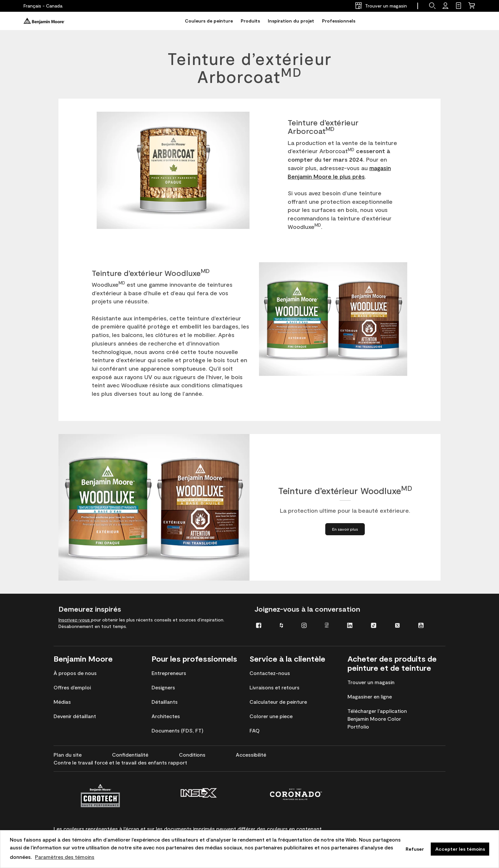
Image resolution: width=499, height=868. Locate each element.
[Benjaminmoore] (44, 21)
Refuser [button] (415, 849)
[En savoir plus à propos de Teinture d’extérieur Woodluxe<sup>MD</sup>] (345, 529)
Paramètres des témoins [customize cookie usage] (65, 857)
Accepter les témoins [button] (460, 849)
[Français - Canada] (43, 6)
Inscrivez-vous (75, 620)
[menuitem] (263, 625)
